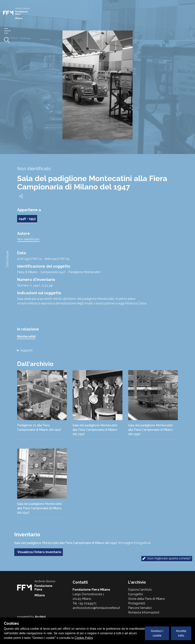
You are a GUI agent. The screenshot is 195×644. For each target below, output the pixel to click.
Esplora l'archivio (140, 590)
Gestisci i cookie (157, 633)
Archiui (40, 617)
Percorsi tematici (140, 608)
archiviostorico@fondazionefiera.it (96, 608)
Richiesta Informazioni (144, 612)
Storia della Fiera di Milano (147, 599)
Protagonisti (137, 603)
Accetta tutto (181, 633)
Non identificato (28, 239)
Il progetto (136, 594)
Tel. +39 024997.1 (85, 603)
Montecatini (26, 336)
